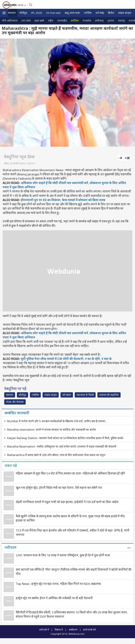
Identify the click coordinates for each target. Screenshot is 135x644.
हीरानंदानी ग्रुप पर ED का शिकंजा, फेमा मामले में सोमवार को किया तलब (63, 200)
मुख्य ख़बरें (39, 21)
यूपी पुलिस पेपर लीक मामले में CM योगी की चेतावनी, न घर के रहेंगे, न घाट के (66, 359)
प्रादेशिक (75, 21)
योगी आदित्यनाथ (10, 21)
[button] (4, 13)
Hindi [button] (21, 5)
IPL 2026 (37, 13)
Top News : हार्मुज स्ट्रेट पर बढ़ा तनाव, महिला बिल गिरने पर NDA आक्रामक (58, 584)
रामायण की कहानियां (109, 395)
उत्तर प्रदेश (26, 21)
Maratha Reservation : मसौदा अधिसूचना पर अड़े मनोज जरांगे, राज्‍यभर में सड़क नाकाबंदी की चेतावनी (62, 446)
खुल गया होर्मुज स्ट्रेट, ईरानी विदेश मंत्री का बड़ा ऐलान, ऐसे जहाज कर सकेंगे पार (59, 488)
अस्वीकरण (73, 630)
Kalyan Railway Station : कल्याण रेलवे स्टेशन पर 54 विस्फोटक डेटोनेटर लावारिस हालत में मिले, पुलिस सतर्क (65, 438)
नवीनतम (10, 547)
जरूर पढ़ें (11, 465)
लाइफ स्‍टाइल (125, 13)
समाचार (12, 13)
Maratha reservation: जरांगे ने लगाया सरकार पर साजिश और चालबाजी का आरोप (51, 430)
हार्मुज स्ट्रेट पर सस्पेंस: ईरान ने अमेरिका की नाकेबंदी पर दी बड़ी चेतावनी (54, 598)
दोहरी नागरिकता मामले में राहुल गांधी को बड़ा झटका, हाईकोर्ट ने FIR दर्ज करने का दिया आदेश (67, 502)
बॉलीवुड (23, 13)
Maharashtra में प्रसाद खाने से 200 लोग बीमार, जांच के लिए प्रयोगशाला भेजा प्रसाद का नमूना (56, 455)
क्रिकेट (111, 13)
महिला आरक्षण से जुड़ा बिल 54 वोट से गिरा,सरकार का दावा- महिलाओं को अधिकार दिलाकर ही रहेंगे (70, 473)
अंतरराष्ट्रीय (62, 21)
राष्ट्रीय (51, 21)
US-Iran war (53, 13)
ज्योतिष (88, 13)
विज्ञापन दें (59, 630)
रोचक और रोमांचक (15, 402)
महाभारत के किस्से (85, 395)
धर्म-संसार (67, 395)
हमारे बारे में (44, 630)
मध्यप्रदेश (87, 21)
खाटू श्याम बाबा (72, 13)
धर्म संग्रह (100, 13)
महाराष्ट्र (121, 21)
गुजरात (111, 21)
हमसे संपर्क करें (89, 630)
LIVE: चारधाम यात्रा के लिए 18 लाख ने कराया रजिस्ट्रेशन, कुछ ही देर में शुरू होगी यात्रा (63, 555)
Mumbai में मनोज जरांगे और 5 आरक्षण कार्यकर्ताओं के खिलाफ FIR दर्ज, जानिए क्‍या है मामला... (57, 421)
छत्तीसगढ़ (99, 21)
